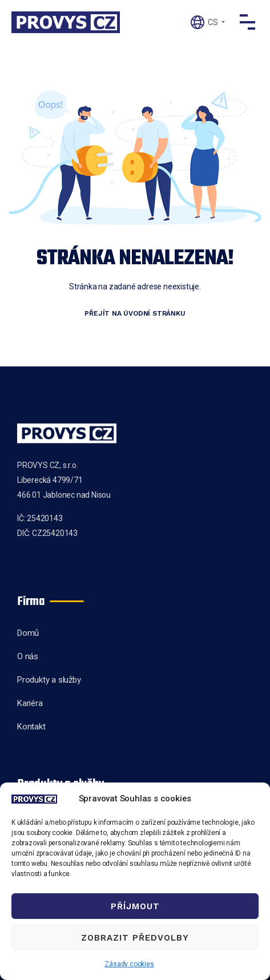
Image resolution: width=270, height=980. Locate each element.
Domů (28, 633)
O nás (28, 656)
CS (213, 22)
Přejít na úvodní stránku (135, 313)
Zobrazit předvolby (135, 938)
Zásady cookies (129, 964)
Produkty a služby (49, 680)
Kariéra (30, 703)
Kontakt (31, 727)
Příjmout (135, 906)
